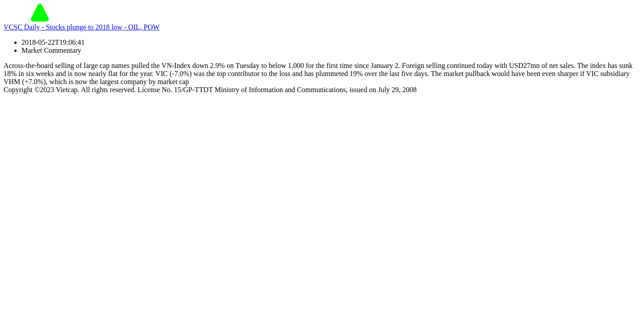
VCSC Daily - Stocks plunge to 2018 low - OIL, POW (82, 27)
